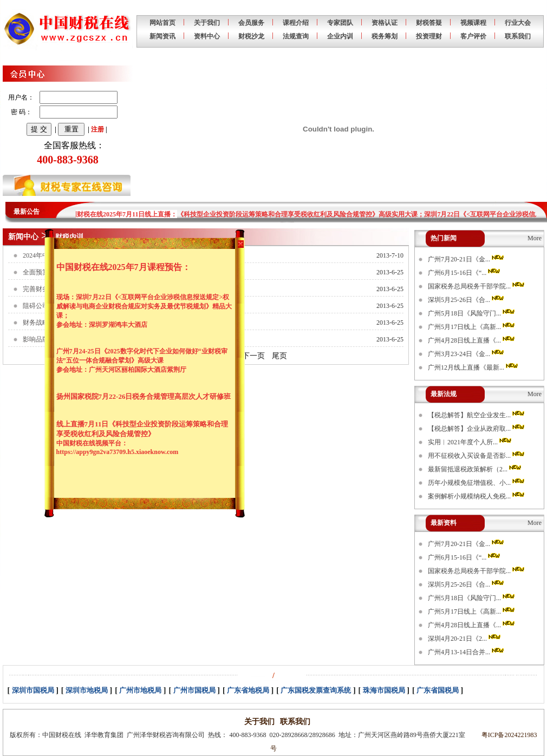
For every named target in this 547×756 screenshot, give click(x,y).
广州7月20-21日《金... (467, 259)
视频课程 (473, 23)
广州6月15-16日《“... (465, 273)
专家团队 (340, 23)
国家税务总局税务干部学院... (477, 286)
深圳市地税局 (87, 690)
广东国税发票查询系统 (316, 690)
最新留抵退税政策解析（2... (475, 469)
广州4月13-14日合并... (467, 652)
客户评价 (473, 36)
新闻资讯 (162, 36)
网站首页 (162, 23)
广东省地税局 (248, 690)
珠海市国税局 (384, 690)
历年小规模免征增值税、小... (477, 483)
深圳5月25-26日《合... (467, 300)
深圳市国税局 (33, 690)
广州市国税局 (194, 690)
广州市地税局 (140, 690)
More (535, 238)
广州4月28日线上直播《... (472, 340)
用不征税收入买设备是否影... (477, 456)
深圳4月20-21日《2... (465, 639)
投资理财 (429, 36)
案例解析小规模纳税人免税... (477, 496)
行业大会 (518, 23)
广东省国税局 (438, 690)
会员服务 (251, 23)
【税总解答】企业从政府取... (477, 429)
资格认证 (385, 23)
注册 (97, 129)
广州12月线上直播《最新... (474, 367)
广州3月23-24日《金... (467, 354)
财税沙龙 (251, 36)
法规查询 (296, 36)
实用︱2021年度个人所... (470, 442)
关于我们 (207, 23)
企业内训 (340, 36)
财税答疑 (429, 23)
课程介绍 (296, 23)
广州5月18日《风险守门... (472, 313)
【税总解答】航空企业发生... (477, 415)
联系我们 (518, 36)
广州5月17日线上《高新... (472, 327)
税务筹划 (385, 36)
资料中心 (207, 36)
